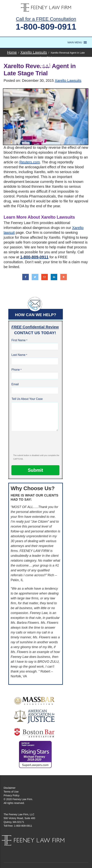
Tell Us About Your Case (27, 399)
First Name (18, 340)
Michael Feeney (34, 758)
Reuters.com (30, 162)
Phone (16, 370)
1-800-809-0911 (46, 27)
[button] (75, 42)
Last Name (18, 355)
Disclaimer (10, 788)
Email (15, 384)
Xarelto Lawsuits (68, 81)
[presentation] (36, 444)
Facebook (41, 849)
